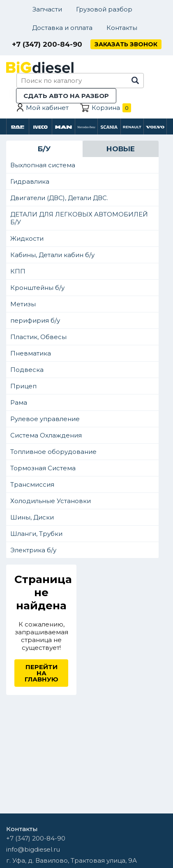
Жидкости (27, 238)
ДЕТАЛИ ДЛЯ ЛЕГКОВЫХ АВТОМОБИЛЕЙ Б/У (79, 218)
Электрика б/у (33, 550)
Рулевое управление (45, 419)
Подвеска (27, 370)
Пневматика (31, 353)
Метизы (23, 304)
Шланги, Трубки (36, 534)
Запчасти (47, 9)
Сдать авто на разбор (66, 96)
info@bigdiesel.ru (33, 849)
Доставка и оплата (62, 28)
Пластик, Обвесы (38, 337)
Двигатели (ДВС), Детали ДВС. (59, 198)
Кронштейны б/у (37, 288)
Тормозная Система (43, 468)
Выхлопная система (43, 165)
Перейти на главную (42, 673)
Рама (19, 402)
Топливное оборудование (53, 452)
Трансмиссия (32, 484)
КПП (18, 271)
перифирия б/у (35, 320)
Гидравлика (30, 181)
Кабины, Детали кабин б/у (52, 255)
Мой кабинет (47, 108)
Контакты (122, 28)
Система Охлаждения (46, 435)
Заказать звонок (126, 44)
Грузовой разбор (104, 9)
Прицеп (23, 386)
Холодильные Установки (51, 501)
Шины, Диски (32, 517)
